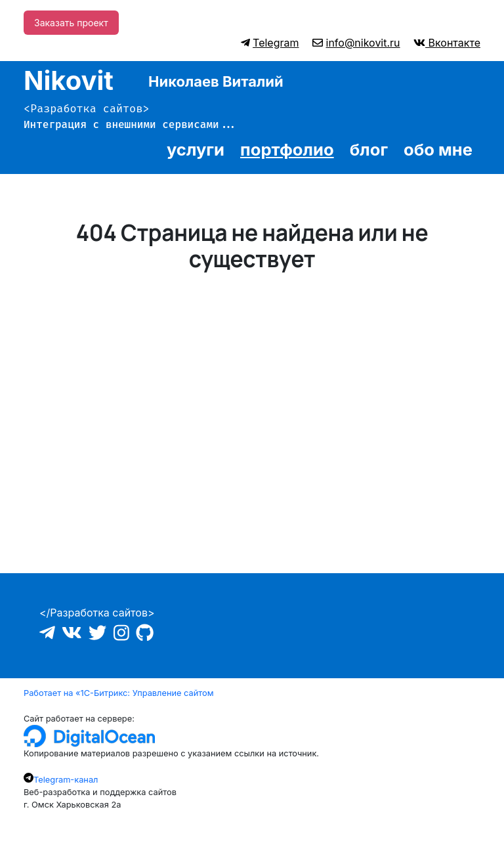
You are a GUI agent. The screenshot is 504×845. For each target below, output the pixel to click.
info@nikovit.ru (363, 43)
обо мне (438, 149)
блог (369, 149)
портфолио (287, 149)
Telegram (276, 43)
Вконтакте (453, 43)
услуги (196, 149)
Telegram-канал (66, 780)
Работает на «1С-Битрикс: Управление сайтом (119, 693)
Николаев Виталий (216, 81)
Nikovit (69, 80)
